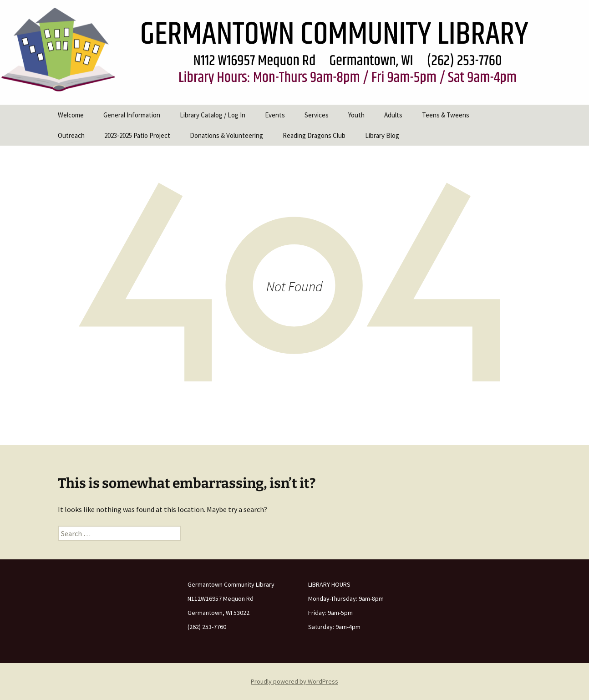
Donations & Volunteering (226, 135)
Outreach (71, 135)
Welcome (71, 115)
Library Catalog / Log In (213, 115)
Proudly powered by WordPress (294, 681)
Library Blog (382, 135)
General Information (132, 115)
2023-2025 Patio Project (137, 135)
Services (317, 115)
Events (275, 115)
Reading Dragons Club (314, 135)
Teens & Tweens (446, 115)
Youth (356, 115)
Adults (393, 115)
